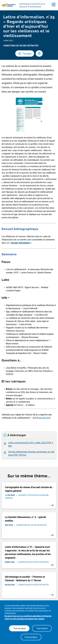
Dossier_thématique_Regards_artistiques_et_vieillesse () (31, 453)
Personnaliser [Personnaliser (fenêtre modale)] (31, 637)
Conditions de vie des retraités (21, 46)
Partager (27, 54)
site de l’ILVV (44, 418)
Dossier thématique (21, 243)
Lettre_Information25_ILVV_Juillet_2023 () (31, 444)
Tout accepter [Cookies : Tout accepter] (19, 628)
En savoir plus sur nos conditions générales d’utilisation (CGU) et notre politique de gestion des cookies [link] (28, 617)
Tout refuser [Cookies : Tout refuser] (42, 628)
